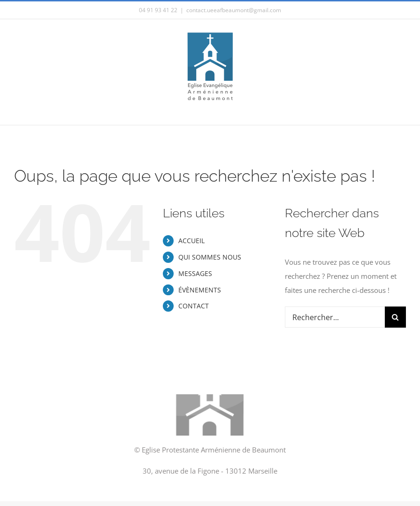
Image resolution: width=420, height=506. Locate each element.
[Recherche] (395, 317)
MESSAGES (195, 273)
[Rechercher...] (335, 317)
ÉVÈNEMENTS (200, 290)
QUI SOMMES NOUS (210, 257)
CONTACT (194, 306)
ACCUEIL (191, 241)
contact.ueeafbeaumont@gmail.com (234, 10)
